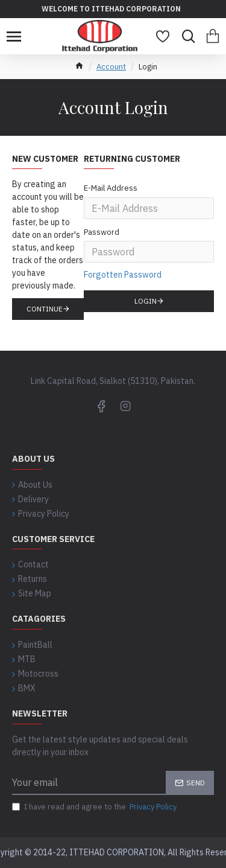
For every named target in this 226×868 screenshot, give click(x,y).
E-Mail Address (111, 188)
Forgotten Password (123, 275)
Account (111, 67)
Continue (45, 309)
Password (102, 232)
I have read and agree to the (95, 807)
